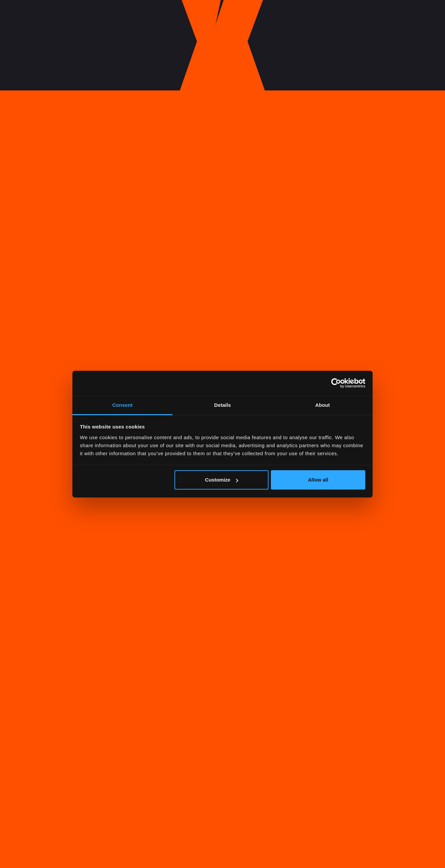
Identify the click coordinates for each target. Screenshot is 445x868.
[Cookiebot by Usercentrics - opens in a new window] (336, 383)
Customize (222, 480)
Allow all (318, 480)
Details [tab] (222, 405)
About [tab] (323, 405)
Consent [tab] (123, 405)
